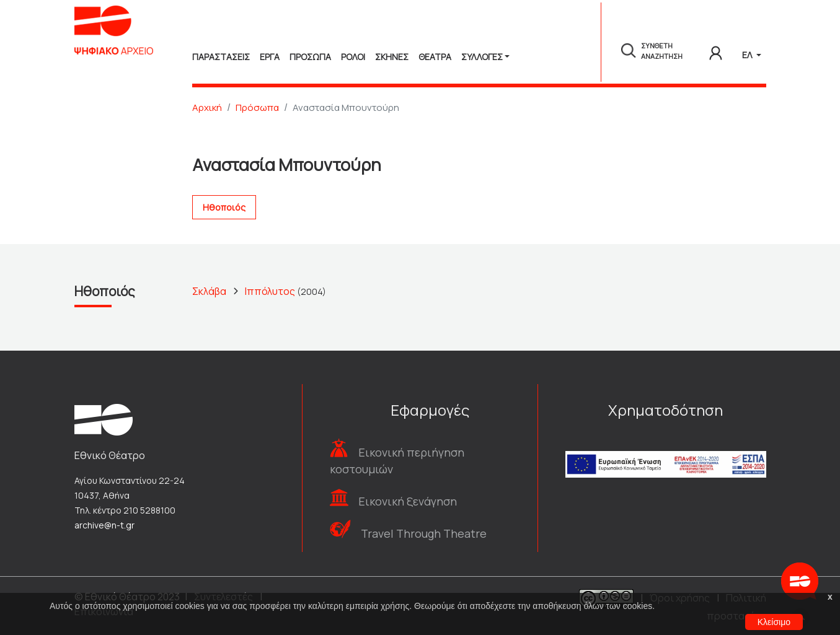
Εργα (270, 57)
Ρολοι (353, 57)
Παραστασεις (221, 57)
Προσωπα (310, 57)
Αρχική (207, 107)
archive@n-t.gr (104, 525)
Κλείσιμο (774, 622)
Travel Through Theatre (424, 533)
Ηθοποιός (224, 207)
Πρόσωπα (257, 107)
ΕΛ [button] (748, 55)
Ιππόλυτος (270, 291)
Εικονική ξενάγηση (408, 501)
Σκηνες (392, 57)
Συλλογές (482, 57)
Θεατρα (435, 57)
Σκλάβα (209, 291)
